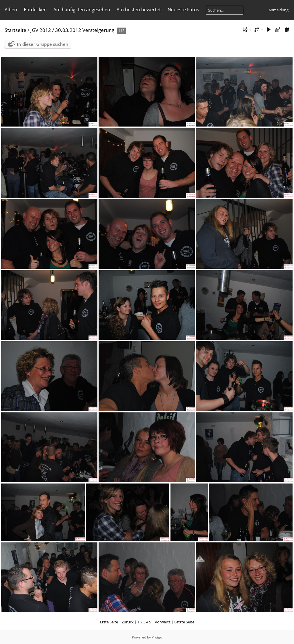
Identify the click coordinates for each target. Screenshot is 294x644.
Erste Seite (109, 622)
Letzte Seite (184, 622)
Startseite (16, 30)
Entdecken (35, 10)
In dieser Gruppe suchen (43, 44)
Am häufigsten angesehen (82, 10)
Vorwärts (163, 622)
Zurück (128, 622)
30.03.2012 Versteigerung (85, 30)
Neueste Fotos (183, 10)
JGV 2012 (41, 30)
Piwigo (157, 637)
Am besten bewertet (139, 10)
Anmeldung (278, 10)
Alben (11, 10)
